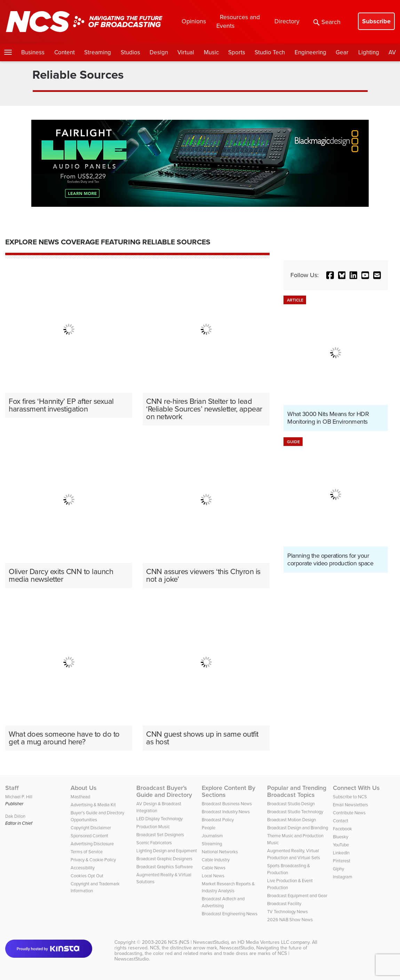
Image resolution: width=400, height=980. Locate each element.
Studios (130, 52)
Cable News (214, 868)
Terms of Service (87, 852)
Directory (287, 21)
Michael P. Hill (19, 797)
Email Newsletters (350, 805)
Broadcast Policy (218, 820)
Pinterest (342, 861)
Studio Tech (270, 52)
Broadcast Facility (284, 904)
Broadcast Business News (227, 804)
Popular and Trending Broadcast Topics (297, 791)
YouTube (341, 845)
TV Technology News (287, 912)
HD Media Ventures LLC (263, 942)
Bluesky (341, 837)
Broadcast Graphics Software (165, 867)
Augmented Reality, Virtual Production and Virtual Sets (294, 854)
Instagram (343, 877)
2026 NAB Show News (290, 920)
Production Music (153, 827)
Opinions (194, 21)
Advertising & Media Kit (93, 805)
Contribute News (349, 813)
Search (327, 22)
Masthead (80, 797)
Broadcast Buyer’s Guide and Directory (164, 791)
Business (33, 52)
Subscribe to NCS (350, 797)
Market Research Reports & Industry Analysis (228, 887)
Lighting (369, 52)
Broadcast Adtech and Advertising (223, 902)
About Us (84, 788)
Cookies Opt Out (87, 876)
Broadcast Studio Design (291, 804)
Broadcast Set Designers (160, 835)
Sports (237, 52)
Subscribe (376, 21)
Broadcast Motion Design (291, 820)
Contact (341, 821)
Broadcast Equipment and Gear (297, 896)
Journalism (212, 836)
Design (159, 52)
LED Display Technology (159, 819)
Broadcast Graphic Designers (164, 859)
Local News (213, 876)
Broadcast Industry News (226, 812)
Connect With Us (356, 788)
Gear (342, 52)
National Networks (220, 852)
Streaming (98, 52)
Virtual (186, 52)
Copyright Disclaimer (91, 828)
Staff (12, 788)
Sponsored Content (89, 836)
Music (211, 52)
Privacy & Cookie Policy (93, 860)
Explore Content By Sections (229, 791)
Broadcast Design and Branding (298, 828)
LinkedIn (341, 853)
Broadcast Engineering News (230, 914)
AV (392, 52)
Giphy (338, 869)
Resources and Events (238, 21)
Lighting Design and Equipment (167, 851)
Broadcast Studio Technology (295, 812)
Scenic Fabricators (154, 843)
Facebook (342, 829)
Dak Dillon (15, 816)
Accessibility (83, 868)
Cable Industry (216, 860)
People (209, 828)
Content (65, 52)
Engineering (310, 52)
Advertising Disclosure (92, 844)
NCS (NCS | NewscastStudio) (198, 942)
